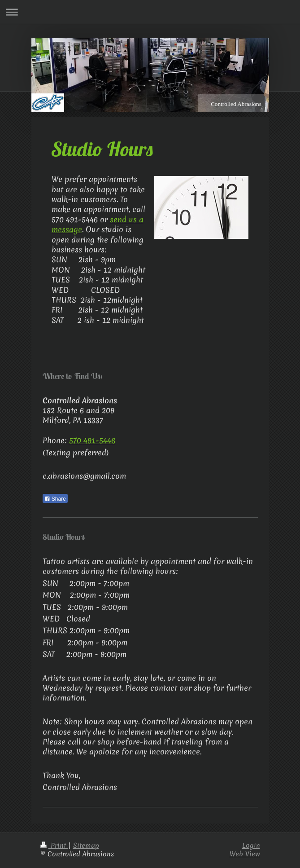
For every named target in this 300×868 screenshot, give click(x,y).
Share (55, 499)
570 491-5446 (92, 440)
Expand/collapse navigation (150, 12)
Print (54, 846)
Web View (245, 854)
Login (251, 846)
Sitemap (86, 846)
